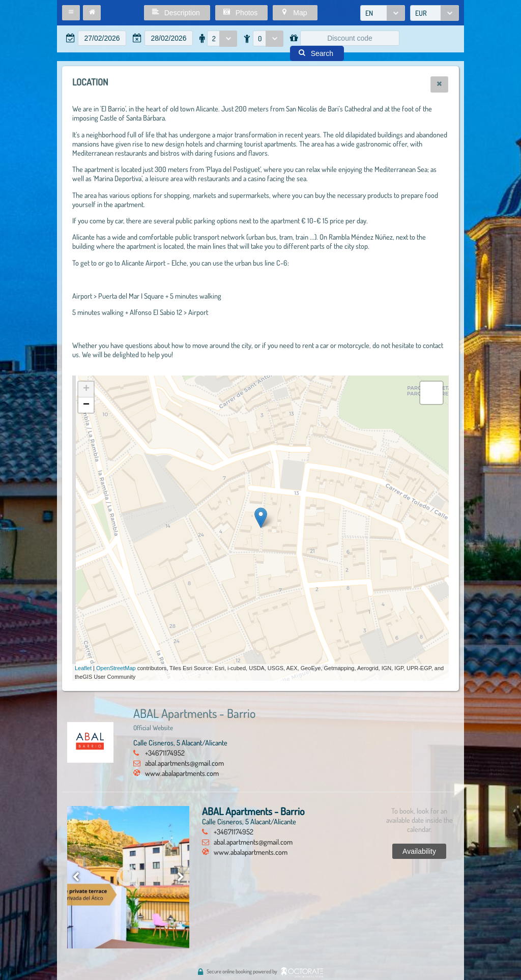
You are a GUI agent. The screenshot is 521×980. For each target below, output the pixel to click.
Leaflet (83, 668)
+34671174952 (165, 753)
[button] (71, 13)
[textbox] (102, 38)
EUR (421, 13)
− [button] (86, 405)
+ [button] (86, 389)
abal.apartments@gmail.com (184, 763)
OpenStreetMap (116, 668)
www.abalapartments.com (182, 773)
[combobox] (383, 13)
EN (369, 13)
